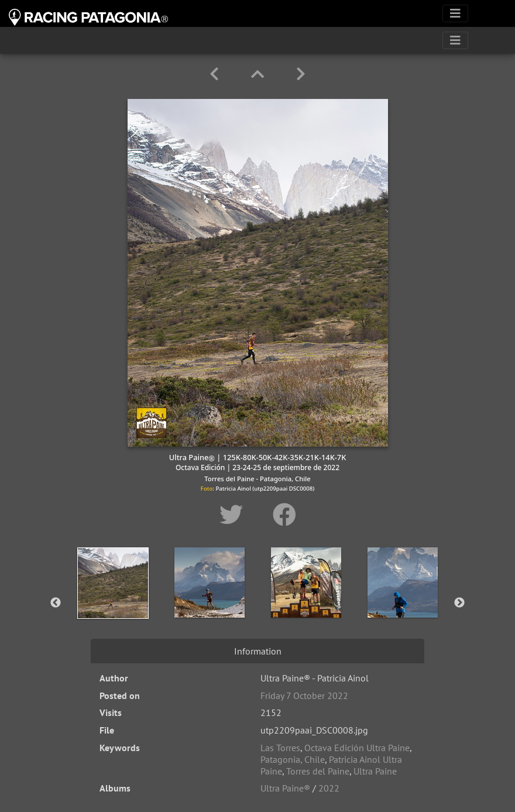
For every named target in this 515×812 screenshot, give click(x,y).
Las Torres (280, 748)
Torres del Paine (318, 771)
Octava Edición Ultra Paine (357, 748)
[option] (113, 601)
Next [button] (459, 603)
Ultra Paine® (285, 788)
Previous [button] (56, 603)
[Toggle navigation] (455, 13)
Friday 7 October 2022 (304, 695)
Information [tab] (258, 651)
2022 (329, 788)
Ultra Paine (375, 771)
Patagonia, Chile (293, 759)
